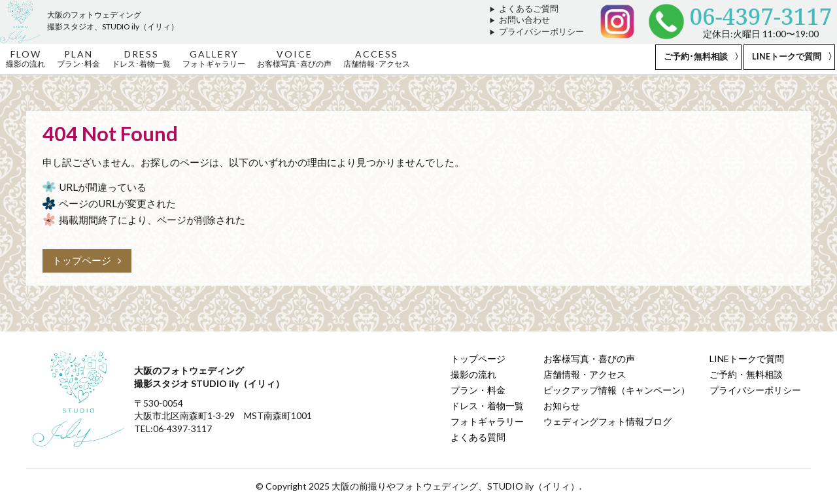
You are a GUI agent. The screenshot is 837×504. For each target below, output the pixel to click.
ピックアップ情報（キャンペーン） (617, 390)
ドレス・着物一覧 (487, 406)
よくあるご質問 (529, 9)
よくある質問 (478, 437)
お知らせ (562, 406)
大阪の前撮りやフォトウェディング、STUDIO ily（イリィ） (455, 486)
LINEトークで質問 (787, 57)
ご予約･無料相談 (696, 57)
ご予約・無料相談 (746, 374)
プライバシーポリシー (541, 32)
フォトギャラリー (487, 421)
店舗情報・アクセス (585, 374)
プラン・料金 (478, 390)
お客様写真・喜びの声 (589, 359)
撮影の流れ (473, 374)
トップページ (87, 260)
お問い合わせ (524, 20)
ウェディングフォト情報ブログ (607, 421)
